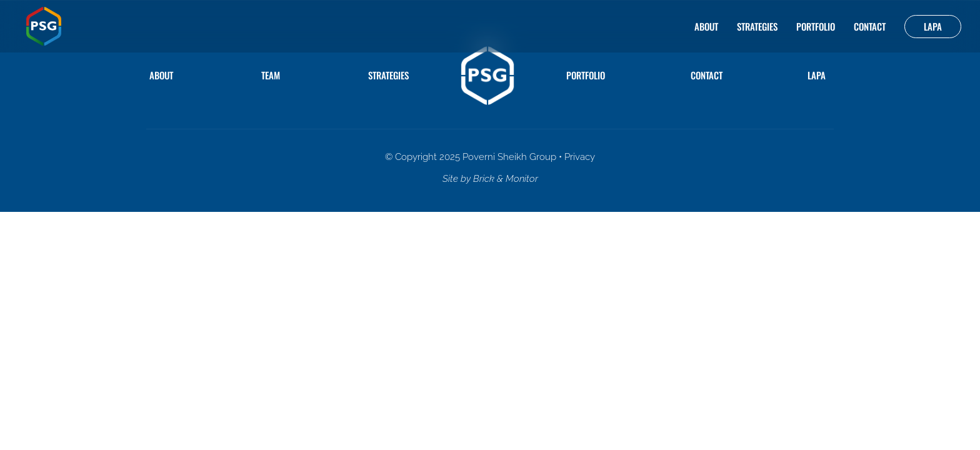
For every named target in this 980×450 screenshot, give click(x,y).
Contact (870, 26)
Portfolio (816, 26)
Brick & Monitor (506, 179)
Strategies (757, 26)
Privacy (580, 157)
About (706, 26)
